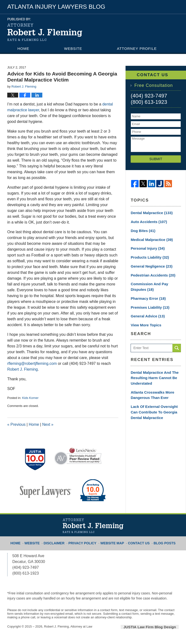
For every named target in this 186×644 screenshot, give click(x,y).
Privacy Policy (85, 541)
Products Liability (147, 255)
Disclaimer (59, 541)
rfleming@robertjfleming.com (32, 363)
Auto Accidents (146, 221)
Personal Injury (145, 247)
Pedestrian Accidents (150, 272)
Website (73, 49)
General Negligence (149, 263)
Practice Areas (35, 57)
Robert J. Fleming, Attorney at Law (68, 626)
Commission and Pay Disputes (154, 283)
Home (23, 49)
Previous (16, 424)
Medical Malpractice (149, 238)
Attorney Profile (137, 49)
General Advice (146, 311)
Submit (156, 159)
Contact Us (100, 57)
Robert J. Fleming (22, 369)
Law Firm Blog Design (156, 627)
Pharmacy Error (146, 294)
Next (48, 424)
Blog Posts (160, 541)
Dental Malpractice (149, 213)
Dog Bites (141, 230)
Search (177, 342)
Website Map (112, 541)
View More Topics (145, 319)
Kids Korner (30, 398)
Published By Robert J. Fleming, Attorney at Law (149, 27)
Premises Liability (147, 302)
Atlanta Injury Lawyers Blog (45, 29)
